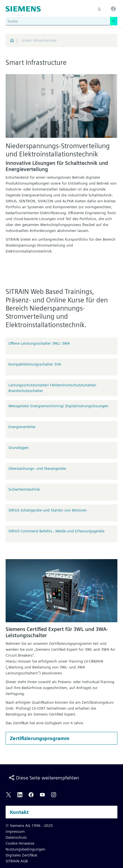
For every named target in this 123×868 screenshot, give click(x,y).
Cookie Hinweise (20, 843)
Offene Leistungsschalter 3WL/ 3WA (39, 343)
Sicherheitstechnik (24, 489)
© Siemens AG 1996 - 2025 (29, 825)
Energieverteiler (22, 427)
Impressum (15, 831)
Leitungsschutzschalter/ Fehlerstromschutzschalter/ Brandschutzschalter (52, 388)
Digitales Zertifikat (21, 855)
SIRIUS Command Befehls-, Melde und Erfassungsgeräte (56, 531)
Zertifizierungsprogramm (40, 738)
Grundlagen (19, 448)
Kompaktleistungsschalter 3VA (35, 364)
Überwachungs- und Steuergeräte (37, 468)
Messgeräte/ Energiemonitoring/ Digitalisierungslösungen (58, 406)
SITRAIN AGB (17, 861)
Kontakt (19, 812)
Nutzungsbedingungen (25, 849)
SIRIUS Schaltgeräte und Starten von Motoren (48, 510)
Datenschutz (16, 837)
